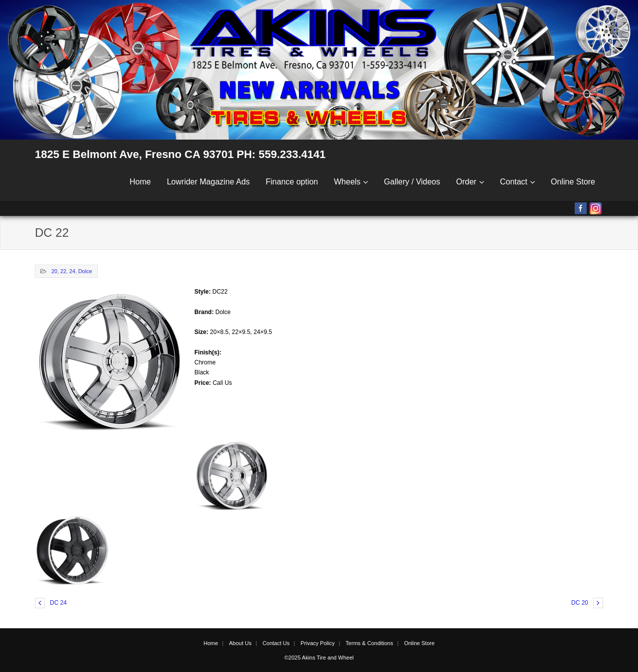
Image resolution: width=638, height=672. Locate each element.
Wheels (347, 182)
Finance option (292, 182)
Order (466, 182)
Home (140, 182)
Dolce (85, 271)
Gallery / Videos (412, 182)
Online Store (573, 182)
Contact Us (276, 643)
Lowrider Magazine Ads (208, 182)
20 (54, 271)
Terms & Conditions (369, 643)
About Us (240, 643)
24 (72, 271)
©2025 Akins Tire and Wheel (319, 658)
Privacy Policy (318, 643)
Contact (514, 182)
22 (63, 271)
